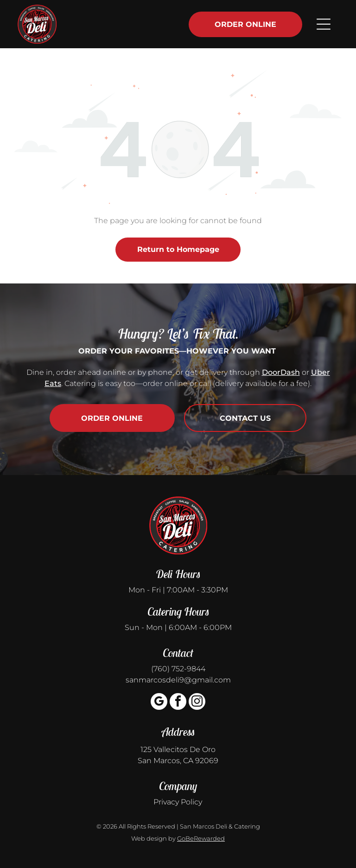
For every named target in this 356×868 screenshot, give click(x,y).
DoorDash (281, 372)
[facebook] (178, 703)
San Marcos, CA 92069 (178, 761)
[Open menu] (324, 24)
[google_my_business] (159, 703)
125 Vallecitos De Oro (178, 749)
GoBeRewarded (201, 838)
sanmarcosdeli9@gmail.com (178, 680)
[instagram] (197, 703)
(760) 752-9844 (178, 669)
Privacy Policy (178, 802)
